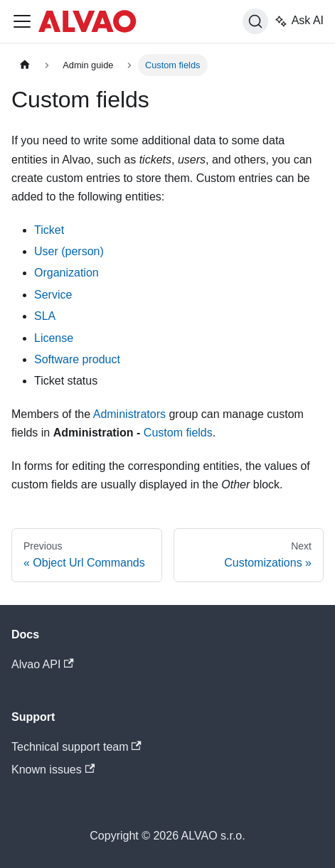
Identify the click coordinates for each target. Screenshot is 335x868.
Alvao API (43, 664)
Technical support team (76, 747)
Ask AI (299, 21)
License (54, 338)
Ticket (49, 230)
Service (53, 295)
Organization (67, 273)
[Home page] (25, 65)
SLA (45, 316)
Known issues (53, 770)
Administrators (129, 414)
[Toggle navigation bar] (22, 21)
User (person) (69, 251)
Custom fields (178, 433)
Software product (77, 359)
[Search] (255, 21)
